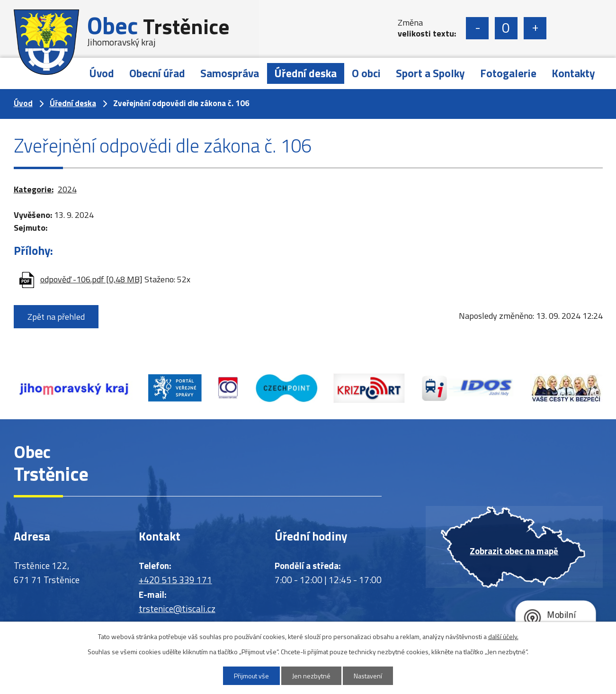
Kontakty (573, 73)
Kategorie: (34, 189)
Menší (477, 28)
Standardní (506, 28)
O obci (366, 73)
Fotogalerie (508, 73)
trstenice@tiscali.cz (177, 608)
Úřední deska (305, 73)
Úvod (102, 73)
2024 (67, 189)
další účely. (503, 636)
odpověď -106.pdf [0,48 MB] (91, 279)
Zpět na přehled (56, 317)
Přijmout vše (251, 676)
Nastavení (368, 676)
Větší (535, 28)
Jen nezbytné (311, 676)
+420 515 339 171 (175, 580)
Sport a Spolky (430, 73)
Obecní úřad (157, 73)
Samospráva (230, 73)
